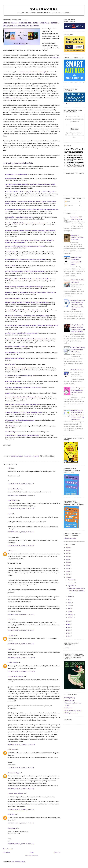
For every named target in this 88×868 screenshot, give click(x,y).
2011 (68, 627)
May (69, 606)
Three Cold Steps (10, 432)
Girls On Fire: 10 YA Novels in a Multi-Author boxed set (23, 405)
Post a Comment (8, 849)
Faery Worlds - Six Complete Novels (16, 174)
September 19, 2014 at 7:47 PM (21, 823)
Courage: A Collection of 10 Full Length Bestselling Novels (23, 412)
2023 (68, 550)
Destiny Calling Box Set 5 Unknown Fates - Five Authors (23, 310)
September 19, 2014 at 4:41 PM (21, 788)
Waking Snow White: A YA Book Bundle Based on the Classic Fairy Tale (27, 279)
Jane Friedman (68, 708)
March (70, 611)
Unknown (11, 635)
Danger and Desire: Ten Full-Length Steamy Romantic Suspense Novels (27, 339)
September (71, 586)
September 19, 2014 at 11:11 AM (21, 657)
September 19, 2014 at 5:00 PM (21, 809)
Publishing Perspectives (71, 713)
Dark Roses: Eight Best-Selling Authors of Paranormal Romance (25, 223)
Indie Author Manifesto (77, 370)
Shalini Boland (12, 663)
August (70, 597)
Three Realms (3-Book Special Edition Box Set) (20, 420)
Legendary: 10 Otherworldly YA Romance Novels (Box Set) (23, 387)
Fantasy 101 (9, 393)
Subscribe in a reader (70, 538)
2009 (68, 633)
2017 (68, 568)
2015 (68, 574)
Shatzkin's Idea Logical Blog (72, 710)
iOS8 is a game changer (13, 98)
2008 (68, 636)
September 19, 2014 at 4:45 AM (21, 509)
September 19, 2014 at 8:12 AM (21, 630)
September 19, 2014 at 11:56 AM (21, 671)
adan (9, 514)
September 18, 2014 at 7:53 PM (21, 484)
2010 (68, 630)
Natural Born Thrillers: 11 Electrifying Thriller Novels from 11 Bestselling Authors (31, 192)
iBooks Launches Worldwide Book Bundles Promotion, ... (76, 591)
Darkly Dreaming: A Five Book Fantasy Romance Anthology (24, 287)
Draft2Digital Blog (69, 698)
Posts (68, 202)
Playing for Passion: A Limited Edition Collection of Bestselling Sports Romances (30, 231)
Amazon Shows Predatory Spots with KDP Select (77, 237)
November (71, 583)
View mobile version (32, 856)
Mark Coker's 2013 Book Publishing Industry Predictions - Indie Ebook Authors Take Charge (77, 305)
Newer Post (6, 852)
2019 (68, 562)
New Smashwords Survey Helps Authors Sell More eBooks (77, 350)
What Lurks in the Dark (13, 381)
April (70, 608)
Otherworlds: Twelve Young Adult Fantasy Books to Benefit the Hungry (27, 316)
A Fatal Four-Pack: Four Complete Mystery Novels (21, 376)
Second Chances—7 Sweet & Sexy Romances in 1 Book (22, 435)
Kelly (10, 649)
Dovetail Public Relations (16, 676)
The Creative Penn (69, 700)
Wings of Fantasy (10, 265)
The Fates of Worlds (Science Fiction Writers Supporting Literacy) (26, 271)
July (69, 600)
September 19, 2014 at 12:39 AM (22, 495)
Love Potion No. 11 (11, 252)
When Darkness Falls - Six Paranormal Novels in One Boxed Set (25, 260)
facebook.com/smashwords (72, 104)
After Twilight (9, 426)
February (71, 614)
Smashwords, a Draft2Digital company (54, 13)
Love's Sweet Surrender (12, 298)
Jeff (9, 468)
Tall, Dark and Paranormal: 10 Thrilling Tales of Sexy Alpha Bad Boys (27, 302)
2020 (68, 559)
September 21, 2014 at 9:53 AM (21, 844)
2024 (68, 547)
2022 (68, 553)
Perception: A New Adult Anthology (16, 347)
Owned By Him (10, 364)
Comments (69, 205)
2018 (68, 565)
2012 (68, 624)
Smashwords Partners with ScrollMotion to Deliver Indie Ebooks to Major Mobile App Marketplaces (77, 415)
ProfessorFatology (13, 773)
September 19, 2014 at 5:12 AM (21, 532)
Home (32, 852)
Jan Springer (12, 828)
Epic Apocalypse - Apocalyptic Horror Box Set (19, 217)
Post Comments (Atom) (18, 862)
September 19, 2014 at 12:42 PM (21, 744)
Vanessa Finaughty (14, 489)
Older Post (57, 852)
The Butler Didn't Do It (12, 352)
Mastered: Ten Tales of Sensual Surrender (18, 368)
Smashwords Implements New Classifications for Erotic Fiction (77, 390)
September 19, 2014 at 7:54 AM (21, 614)
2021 (68, 556)
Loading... (67, 648)
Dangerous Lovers (11, 178)
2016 (68, 571)
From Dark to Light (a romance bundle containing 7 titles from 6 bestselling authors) (31, 325)
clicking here (55, 57)
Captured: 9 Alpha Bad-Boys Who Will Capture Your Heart (23, 397)
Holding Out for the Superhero (15, 358)
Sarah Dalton (12, 500)
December (71, 580)
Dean (10, 619)
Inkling (10, 551)
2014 (68, 577)
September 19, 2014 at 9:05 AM (21, 644)
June (69, 603)
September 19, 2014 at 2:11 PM (21, 768)
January (70, 617)
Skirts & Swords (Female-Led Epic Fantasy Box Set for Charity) (25, 246)
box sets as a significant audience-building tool (34, 72)
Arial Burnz (12, 750)
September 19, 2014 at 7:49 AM (21, 546)
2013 (68, 621)
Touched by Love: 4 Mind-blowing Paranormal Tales (21, 333)
